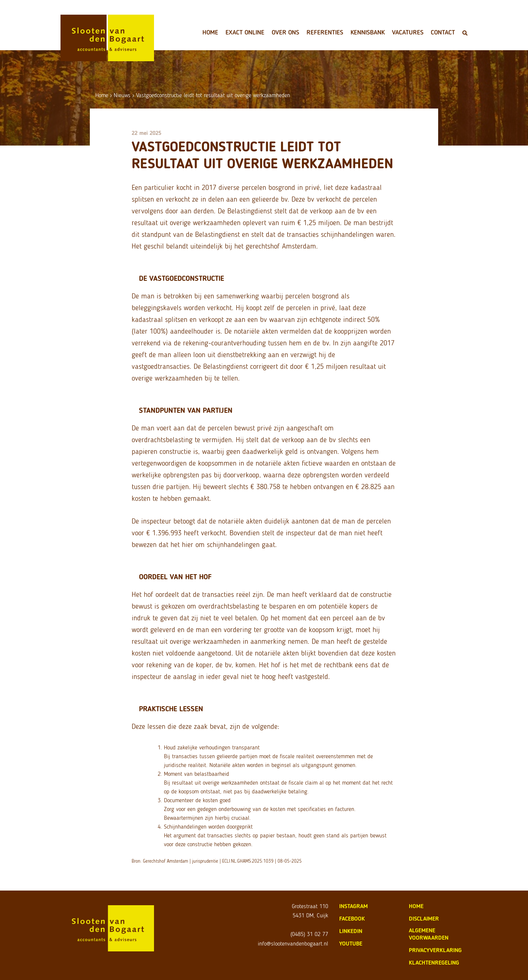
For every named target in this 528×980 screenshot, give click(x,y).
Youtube (351, 944)
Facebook (352, 919)
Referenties (325, 32)
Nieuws (122, 95)
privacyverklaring (435, 950)
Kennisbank (368, 32)
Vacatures (408, 32)
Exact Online (245, 32)
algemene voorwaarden (429, 934)
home (416, 906)
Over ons (285, 32)
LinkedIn (351, 931)
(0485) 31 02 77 (309, 934)
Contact (443, 32)
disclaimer (424, 919)
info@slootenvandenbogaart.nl (293, 944)
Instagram (353, 906)
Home (210, 32)
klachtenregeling (434, 963)
